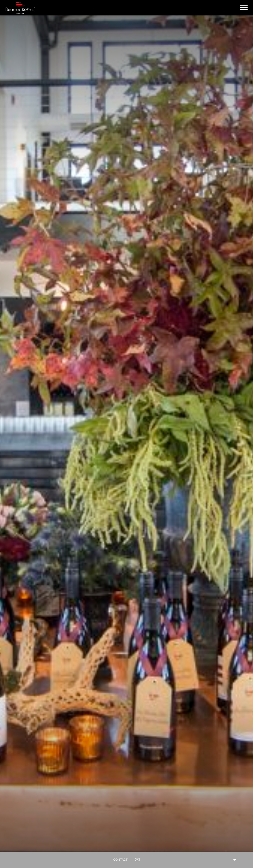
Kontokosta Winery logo (20, 8)
